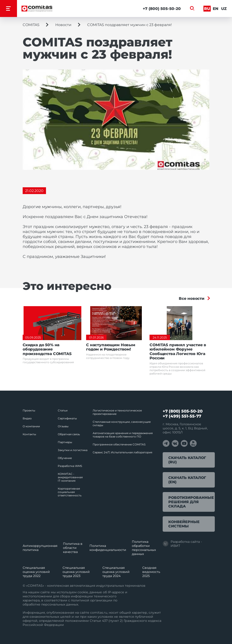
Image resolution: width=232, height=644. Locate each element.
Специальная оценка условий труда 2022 (36, 572)
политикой (80, 600)
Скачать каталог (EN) (187, 480)
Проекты (29, 410)
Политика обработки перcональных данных (144, 548)
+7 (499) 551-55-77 (182, 416)
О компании (31, 426)
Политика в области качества (73, 548)
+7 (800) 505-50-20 (162, 9)
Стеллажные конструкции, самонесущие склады (122, 423)
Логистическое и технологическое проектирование (117, 412)
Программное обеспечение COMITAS (119, 444)
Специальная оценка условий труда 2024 (116, 572)
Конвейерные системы (184, 524)
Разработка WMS (70, 466)
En (216, 9)
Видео (27, 418)
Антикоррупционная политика (40, 548)
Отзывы (63, 426)
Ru (207, 9)
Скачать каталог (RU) (187, 460)
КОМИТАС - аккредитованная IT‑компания (70, 477)
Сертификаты (67, 418)
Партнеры (65, 442)
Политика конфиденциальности (108, 548)
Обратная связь (69, 434)
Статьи (63, 410)
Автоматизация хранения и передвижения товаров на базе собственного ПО (123, 435)
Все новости (192, 298)
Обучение (65, 458)
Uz (224, 9)
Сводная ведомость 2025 (151, 572)
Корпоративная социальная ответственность (70, 492)
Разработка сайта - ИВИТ (182, 544)
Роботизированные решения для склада (191, 502)
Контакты (29, 434)
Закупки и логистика (73, 450)
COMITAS (31, 25)
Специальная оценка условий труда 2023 (76, 572)
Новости (63, 25)
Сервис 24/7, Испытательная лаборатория (122, 452)
